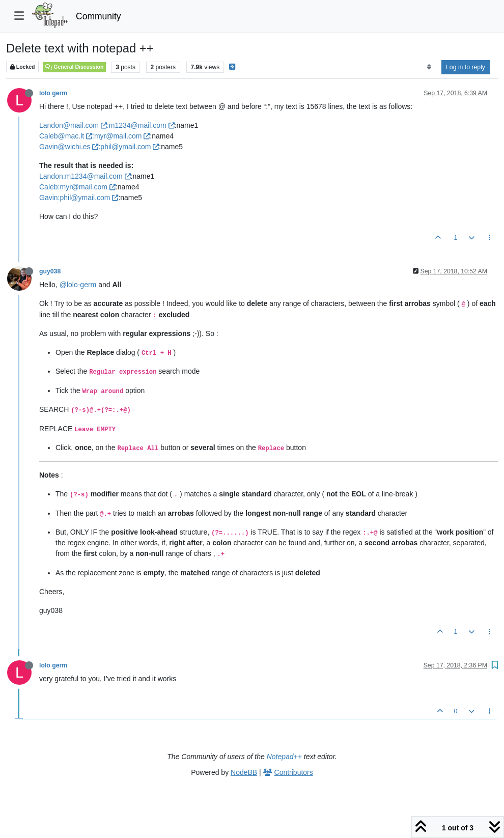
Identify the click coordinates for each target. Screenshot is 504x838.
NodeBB (244, 772)
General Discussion (74, 67)
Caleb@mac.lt (66, 136)
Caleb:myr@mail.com (77, 187)
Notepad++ (284, 757)
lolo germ (53, 93)
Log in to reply (466, 67)
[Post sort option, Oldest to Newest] (429, 67)
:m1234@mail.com (141, 125)
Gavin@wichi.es (69, 147)
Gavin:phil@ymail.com (79, 198)
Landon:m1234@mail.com (85, 176)
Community (99, 16)
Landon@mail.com (73, 125)
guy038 (50, 271)
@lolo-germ (78, 285)
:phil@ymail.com (129, 147)
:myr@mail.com (121, 136)
